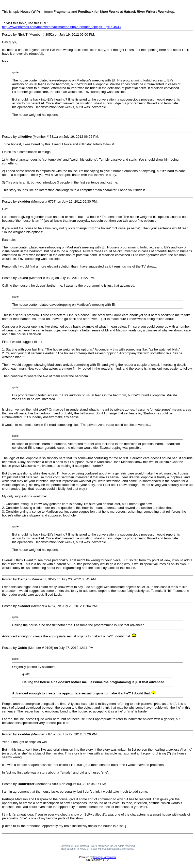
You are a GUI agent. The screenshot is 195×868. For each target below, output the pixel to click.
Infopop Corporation (105, 857)
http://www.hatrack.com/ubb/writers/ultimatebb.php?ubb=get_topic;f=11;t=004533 (61, 27)
